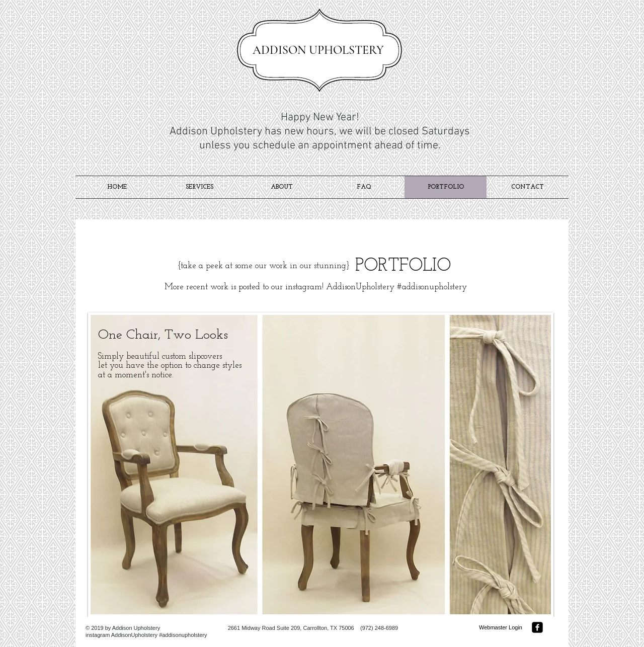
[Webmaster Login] (501, 628)
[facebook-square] (537, 627)
